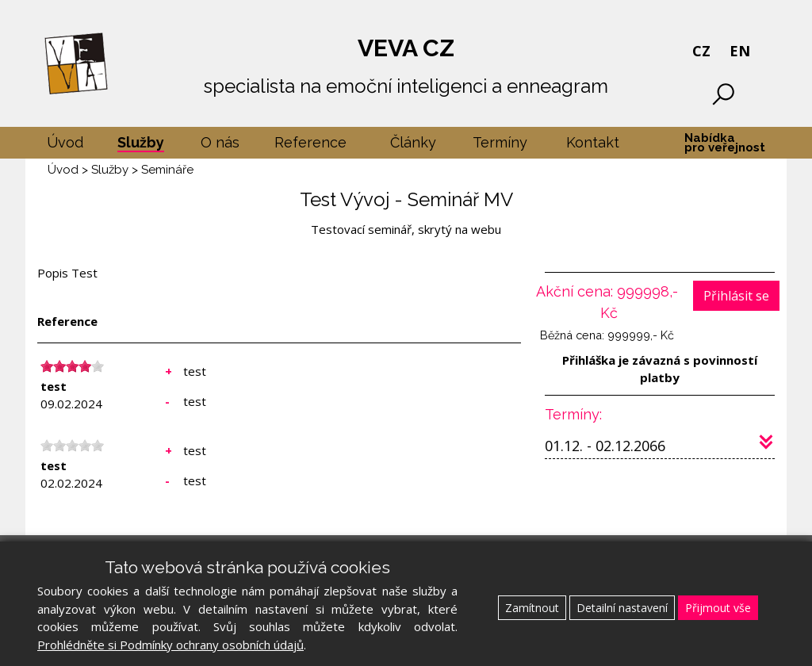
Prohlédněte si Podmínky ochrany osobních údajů (170, 645)
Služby (110, 170)
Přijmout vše (718, 608)
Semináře (167, 170)
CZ (701, 51)
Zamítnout (532, 608)
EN (740, 51)
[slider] (72, 366)
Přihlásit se (736, 296)
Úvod (63, 170)
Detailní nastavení (622, 608)
